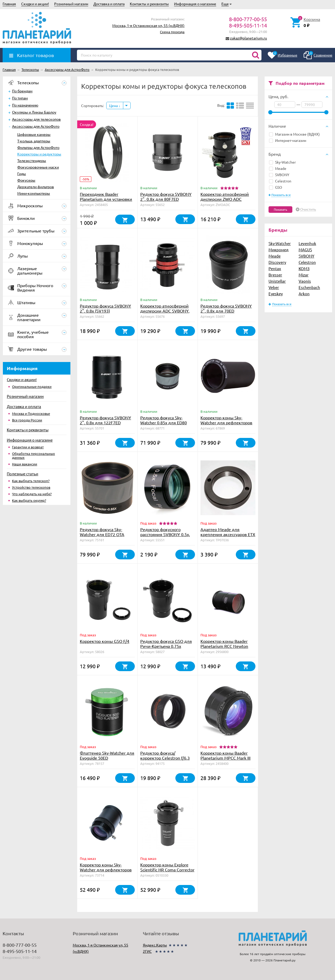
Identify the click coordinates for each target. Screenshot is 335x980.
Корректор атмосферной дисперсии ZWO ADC (225, 196)
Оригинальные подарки (32, 386)
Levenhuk (307, 243)
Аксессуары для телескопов (36, 119)
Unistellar (277, 281)
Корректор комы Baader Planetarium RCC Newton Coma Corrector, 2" (224, 646)
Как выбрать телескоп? (31, 481)
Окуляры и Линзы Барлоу (34, 112)
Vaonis (305, 281)
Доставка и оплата (109, 4)
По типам (20, 98)
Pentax (275, 268)
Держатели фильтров (36, 187)
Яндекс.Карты (155, 945)
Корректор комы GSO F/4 (105, 641)
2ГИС (147, 951)
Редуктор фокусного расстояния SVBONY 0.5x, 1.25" (165, 534)
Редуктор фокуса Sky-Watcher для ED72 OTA (102, 532)
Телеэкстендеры (32, 160)
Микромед (278, 250)
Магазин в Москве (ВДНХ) (294, 134)
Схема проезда (172, 32)
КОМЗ (304, 268)
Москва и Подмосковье (31, 413)
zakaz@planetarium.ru (249, 38)
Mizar (304, 275)
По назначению (25, 105)
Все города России (27, 420)
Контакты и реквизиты (149, 4)
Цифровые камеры (34, 134)
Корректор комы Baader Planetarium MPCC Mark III (225, 755)
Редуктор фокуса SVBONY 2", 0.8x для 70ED (226, 308)
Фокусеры (26, 180)
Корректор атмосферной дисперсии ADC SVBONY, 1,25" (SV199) (165, 311)
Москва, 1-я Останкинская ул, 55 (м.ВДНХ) (148, 25)
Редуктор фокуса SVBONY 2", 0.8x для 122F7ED (105, 420)
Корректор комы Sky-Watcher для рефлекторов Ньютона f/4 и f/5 (226, 422)
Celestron (280, 181)
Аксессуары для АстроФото (36, 126)
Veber (274, 287)
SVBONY (279, 175)
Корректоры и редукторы (39, 154)
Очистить (308, 209)
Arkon (304, 294)
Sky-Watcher (282, 162)
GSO (276, 187)
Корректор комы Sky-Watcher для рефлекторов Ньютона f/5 (106, 870)
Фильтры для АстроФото (38, 147)
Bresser (275, 275)
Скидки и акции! (35, 4)
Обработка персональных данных (33, 455)
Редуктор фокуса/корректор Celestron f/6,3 (165, 755)
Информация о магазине (195, 4)
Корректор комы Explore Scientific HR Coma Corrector (167, 867)
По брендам (22, 91)
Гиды (22, 174)
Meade (278, 168)
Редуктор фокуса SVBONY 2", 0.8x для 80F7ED (166, 196)
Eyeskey (276, 294)
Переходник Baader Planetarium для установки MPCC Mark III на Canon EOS (107, 199)
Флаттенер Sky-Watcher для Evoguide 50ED (107, 755)
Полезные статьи (23, 474)
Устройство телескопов (31, 487)
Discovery (277, 262)
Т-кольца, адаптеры (34, 141)
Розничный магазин (71, 4)
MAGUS (305, 250)
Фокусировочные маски (38, 167)
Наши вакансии (25, 464)
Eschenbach (309, 287)
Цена (115, 105)
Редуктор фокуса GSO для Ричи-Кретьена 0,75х (166, 644)
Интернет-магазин (288, 140)
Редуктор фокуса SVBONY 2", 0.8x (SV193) (105, 308)
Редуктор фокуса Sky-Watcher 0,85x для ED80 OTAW (164, 422)
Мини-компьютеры (34, 193)
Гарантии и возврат (28, 447)
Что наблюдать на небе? (32, 494)
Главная (9, 4)
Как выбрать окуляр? (29, 500)
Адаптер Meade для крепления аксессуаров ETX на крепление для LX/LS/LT (228, 534)
